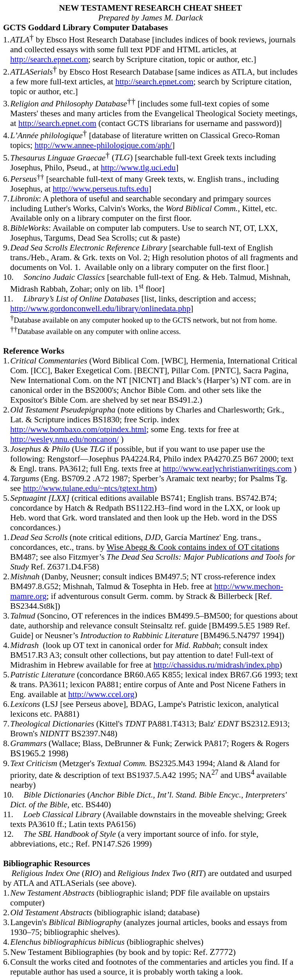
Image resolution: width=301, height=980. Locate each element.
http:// (100, 308)
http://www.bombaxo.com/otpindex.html (78, 429)
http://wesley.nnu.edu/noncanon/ (64, 439)
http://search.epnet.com (49, 59)
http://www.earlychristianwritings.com (227, 469)
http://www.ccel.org (101, 694)
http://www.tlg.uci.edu (138, 168)
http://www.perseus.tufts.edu (100, 189)
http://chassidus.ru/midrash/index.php (216, 665)
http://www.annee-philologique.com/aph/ (103, 145)
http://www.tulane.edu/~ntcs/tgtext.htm (89, 488)
